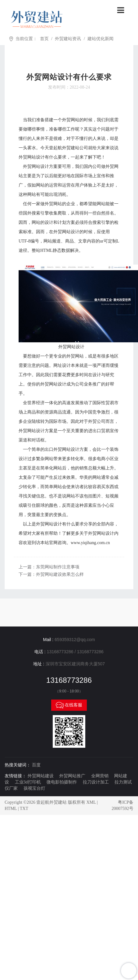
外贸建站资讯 (68, 39)
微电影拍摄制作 (62, 782)
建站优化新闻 (100, 39)
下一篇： (51, 574)
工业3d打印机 (28, 782)
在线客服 (69, 705)
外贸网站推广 (72, 776)
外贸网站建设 (41, 776)
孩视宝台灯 (34, 788)
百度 (36, 765)
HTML (11, 809)
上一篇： (49, 567)
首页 (44, 39)
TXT (24, 809)
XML (91, 802)
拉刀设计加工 (96, 782)
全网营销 (100, 776)
